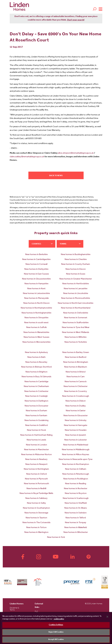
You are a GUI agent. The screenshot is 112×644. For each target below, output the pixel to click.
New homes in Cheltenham (36, 387)
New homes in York (56, 537)
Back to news (56, 176)
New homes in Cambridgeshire (36, 260)
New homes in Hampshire (36, 284)
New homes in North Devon (36, 303)
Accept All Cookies (56, 640)
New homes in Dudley (76, 406)
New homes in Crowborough (76, 396)
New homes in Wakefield (76, 528)
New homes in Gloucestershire (36, 279)
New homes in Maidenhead (76, 445)
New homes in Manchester (36, 450)
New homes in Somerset (76, 318)
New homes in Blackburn (76, 367)
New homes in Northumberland (76, 308)
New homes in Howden (76, 430)
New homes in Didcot (76, 401)
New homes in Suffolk (36, 328)
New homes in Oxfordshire (76, 313)
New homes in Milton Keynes (76, 455)
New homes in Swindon (76, 513)
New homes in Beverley (36, 362)
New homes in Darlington (36, 401)
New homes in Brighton (36, 372)
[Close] (107, 617)
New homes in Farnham (36, 416)
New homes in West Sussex (36, 337)
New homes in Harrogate (76, 426)
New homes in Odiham (76, 469)
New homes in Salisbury (36, 498)
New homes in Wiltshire (76, 337)
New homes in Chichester (76, 387)
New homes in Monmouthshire (76, 298)
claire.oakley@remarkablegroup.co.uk (27, 157)
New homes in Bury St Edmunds (36, 377)
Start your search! (76, 20)
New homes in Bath (36, 357)
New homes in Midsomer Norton (36, 455)
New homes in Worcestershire (36, 342)
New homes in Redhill (36, 489)
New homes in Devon (76, 269)
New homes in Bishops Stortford (36, 367)
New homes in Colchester (36, 392)
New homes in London (36, 445)
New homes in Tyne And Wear (76, 328)
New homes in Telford (76, 518)
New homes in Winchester (76, 532)
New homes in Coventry (76, 392)
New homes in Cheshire (76, 260)
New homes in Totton (36, 528)
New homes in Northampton (76, 464)
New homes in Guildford (36, 426)
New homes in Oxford (36, 474)
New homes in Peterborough (76, 474)
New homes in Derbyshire (36, 269)
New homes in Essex (76, 274)
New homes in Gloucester (76, 416)
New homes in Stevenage (36, 513)
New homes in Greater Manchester (76, 279)
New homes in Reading (76, 484)
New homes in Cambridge (36, 382)
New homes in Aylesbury (36, 353)
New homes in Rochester (76, 489)
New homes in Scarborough (76, 498)
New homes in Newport (36, 464)
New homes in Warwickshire (36, 333)
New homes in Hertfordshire (76, 284)
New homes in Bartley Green (76, 353)
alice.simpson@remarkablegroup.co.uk (76, 153)
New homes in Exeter (76, 411)
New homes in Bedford (76, 357)
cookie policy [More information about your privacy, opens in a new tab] (59, 619)
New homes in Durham (36, 411)
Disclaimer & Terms (14, 609)
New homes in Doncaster (36, 406)
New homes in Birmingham (76, 362)
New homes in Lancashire (76, 289)
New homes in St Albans (76, 508)
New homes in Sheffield (76, 503)
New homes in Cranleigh (36, 396)
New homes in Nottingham (36, 469)
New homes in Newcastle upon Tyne (76, 460)
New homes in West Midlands (76, 333)
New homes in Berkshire (36, 255)
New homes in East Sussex (36, 274)
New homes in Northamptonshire (36, 308)
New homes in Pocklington (76, 479)
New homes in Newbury (36, 460)
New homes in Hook (36, 430)
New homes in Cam (76, 377)
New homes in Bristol (76, 372)
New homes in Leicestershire (36, 294)
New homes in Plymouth (36, 479)
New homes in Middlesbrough (76, 450)
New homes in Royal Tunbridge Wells (36, 494)
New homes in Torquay (76, 523)
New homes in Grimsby (76, 421)
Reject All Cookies (56, 632)
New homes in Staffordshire (76, 323)
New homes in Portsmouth (36, 484)
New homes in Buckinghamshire (76, 255)
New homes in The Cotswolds (36, 523)
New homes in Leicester (76, 440)
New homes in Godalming (36, 421)
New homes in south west (36, 323)
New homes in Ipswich (76, 435)
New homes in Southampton (36, 508)
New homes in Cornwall (36, 264)
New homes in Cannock (76, 382)
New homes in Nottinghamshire (36, 313)
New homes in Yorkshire (76, 342)
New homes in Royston (76, 494)
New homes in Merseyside (36, 298)
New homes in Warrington (36, 532)
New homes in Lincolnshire (76, 294)
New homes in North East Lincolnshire (76, 303)
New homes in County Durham (76, 264)
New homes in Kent (36, 289)
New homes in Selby (36, 503)
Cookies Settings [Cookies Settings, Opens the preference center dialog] (56, 625)
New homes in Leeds (36, 440)
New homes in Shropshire (36, 318)
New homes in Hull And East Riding (36, 435)
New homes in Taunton (36, 518)
